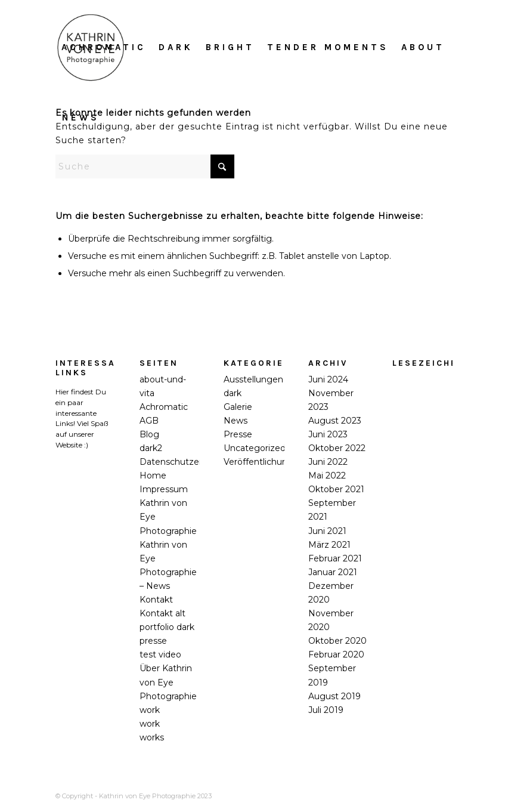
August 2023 (335, 421)
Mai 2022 (327, 476)
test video (160, 654)
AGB (149, 421)
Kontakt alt (162, 613)
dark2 (151, 448)
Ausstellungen (253, 379)
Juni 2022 (328, 462)
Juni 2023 (328, 434)
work (150, 710)
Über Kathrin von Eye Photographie (168, 682)
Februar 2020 (336, 654)
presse (153, 641)
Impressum (164, 489)
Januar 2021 (333, 572)
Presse (238, 434)
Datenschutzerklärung (186, 462)
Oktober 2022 (337, 448)
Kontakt (156, 600)
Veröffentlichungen (264, 462)
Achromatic (164, 407)
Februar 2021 (335, 558)
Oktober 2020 (337, 641)
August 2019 (334, 696)
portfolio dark (167, 627)
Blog (149, 434)
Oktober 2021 (336, 489)
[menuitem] (104, 47)
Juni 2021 (327, 531)
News (236, 421)
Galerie (238, 407)
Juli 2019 (326, 710)
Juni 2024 (328, 379)
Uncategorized (255, 448)
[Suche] (145, 166)
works (152, 737)
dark (233, 393)
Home (153, 476)
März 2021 (329, 545)
